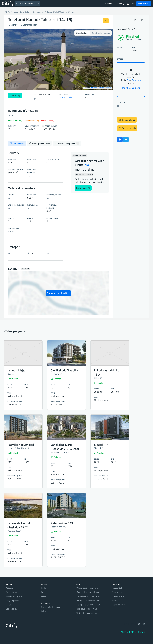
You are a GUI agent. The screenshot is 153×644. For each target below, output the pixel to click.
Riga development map (87, 609)
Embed (25, 269)
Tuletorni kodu (66, 97)
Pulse (43, 596)
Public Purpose (118, 605)
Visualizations (82, 33)
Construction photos (101, 33)
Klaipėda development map (88, 596)
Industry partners (49, 611)
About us (9, 588)
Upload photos (127, 120)
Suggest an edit (127, 128)
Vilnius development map (88, 588)
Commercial (117, 592)
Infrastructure (118, 596)
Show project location (58, 293)
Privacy (9, 605)
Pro (43, 592)
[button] (12, 60)
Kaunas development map (88, 592)
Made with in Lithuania (133, 632)
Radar (44, 588)
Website (15, 95)
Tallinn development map (87, 613)
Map (101, 4)
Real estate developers (51, 607)
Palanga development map (88, 600)
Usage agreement (14, 600)
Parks (114, 600)
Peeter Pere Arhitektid (101, 88)
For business (144, 4)
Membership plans (131, 88)
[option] (58, 60)
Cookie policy (11, 609)
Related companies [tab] (67, 143)
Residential (117, 588)
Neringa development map (88, 605)
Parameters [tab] (17, 143)
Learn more (83, 188)
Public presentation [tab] (39, 143)
